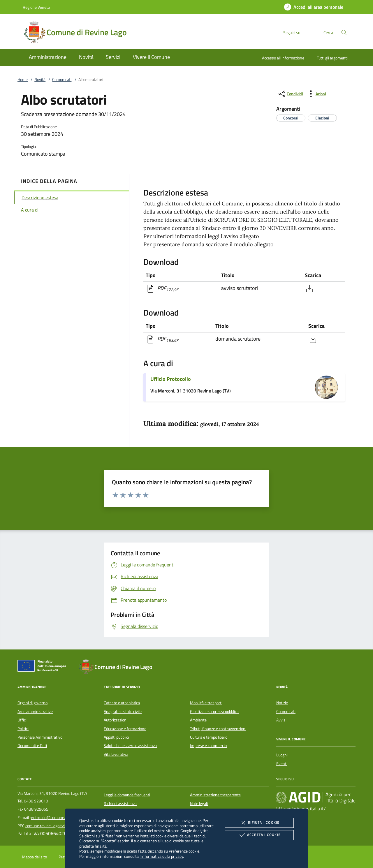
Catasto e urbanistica (122, 703)
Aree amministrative (35, 712)
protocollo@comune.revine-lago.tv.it (61, 818)
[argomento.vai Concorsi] (291, 118)
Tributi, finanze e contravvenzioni (218, 729)
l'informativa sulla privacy (161, 856)
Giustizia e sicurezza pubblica (214, 712)
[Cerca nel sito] (344, 32)
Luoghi (282, 755)
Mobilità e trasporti (206, 703)
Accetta (259, 835)
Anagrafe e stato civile (123, 712)
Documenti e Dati (32, 746)
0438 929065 (36, 809)
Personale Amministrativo (40, 737)
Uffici (22, 720)
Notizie (282, 703)
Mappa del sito (35, 857)
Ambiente (198, 720)
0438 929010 (36, 801)
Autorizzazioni (116, 720)
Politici (23, 729)
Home (23, 80)
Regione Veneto (36, 7)
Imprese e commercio (208, 746)
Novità (40, 80)
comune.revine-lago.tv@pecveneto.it (57, 826)
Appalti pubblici (116, 737)
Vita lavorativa (116, 754)
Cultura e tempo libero (209, 737)
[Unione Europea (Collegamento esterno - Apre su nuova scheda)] (43, 667)
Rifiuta (259, 823)
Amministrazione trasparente (215, 795)
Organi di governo (32, 703)
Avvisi (281, 720)
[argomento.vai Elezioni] (322, 118)
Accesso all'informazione (283, 58)
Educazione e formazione (125, 729)
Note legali (199, 804)
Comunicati (62, 80)
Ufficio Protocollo (171, 379)
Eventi (282, 764)
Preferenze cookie (184, 851)
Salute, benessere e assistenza (130, 746)
